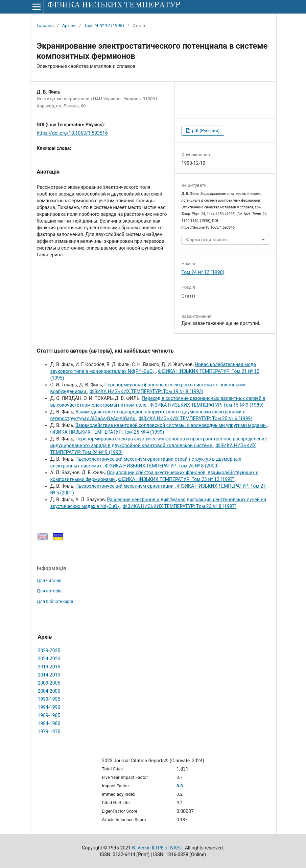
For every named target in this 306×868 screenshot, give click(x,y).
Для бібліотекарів (55, 601)
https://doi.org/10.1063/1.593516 (72, 133)
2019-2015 (49, 667)
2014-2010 (49, 675)
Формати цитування (207, 240)
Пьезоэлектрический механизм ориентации (125, 486)
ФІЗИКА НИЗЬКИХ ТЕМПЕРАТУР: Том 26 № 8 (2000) (162, 466)
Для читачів (49, 580)
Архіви (69, 25)
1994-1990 (49, 707)
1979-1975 (49, 732)
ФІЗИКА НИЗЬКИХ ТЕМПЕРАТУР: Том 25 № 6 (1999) (195, 418)
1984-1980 (49, 723)
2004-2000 (49, 691)
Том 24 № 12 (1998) (104, 25)
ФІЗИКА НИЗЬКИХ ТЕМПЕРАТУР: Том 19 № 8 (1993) (147, 391)
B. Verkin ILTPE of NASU (157, 848)
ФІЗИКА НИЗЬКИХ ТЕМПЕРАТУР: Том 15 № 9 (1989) (207, 405)
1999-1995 (49, 699)
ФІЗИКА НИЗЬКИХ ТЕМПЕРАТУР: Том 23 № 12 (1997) (176, 479)
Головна (45, 25)
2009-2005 (49, 683)
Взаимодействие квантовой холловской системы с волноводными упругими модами (171, 425)
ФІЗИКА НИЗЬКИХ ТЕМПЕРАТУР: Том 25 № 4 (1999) (107, 432)
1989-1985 (49, 715)
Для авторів (49, 591)
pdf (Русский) (205, 131)
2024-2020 (49, 659)
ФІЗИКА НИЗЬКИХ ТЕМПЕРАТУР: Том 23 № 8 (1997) (180, 506)
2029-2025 (49, 650)
